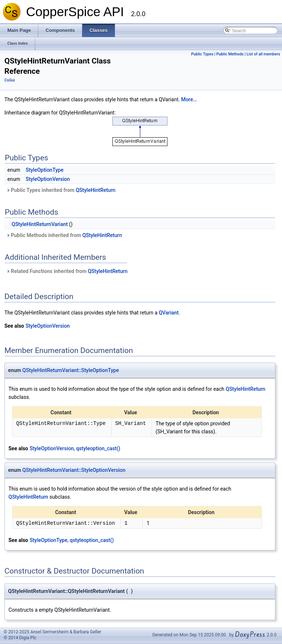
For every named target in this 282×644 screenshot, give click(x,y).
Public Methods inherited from (64, 235)
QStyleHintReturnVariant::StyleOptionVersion (74, 470)
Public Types (203, 54)
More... (189, 99)
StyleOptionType (45, 170)
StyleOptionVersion (48, 179)
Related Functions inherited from (67, 271)
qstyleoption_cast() (98, 448)
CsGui (10, 80)
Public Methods (230, 54)
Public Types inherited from (61, 190)
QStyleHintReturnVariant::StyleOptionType (71, 370)
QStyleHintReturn (95, 190)
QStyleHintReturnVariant (39, 224)
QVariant (169, 313)
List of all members (263, 54)
